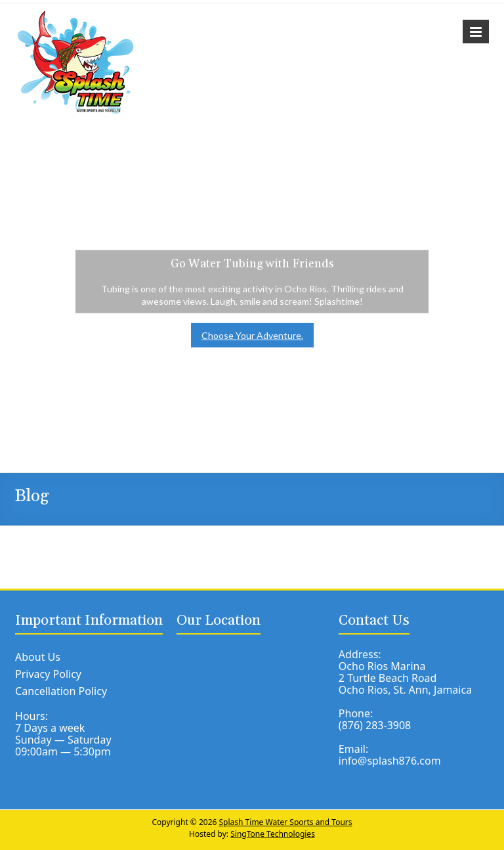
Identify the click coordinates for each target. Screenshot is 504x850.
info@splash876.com (390, 761)
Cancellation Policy (61, 691)
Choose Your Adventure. (252, 335)
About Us (38, 657)
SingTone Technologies (273, 834)
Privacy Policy (48, 674)
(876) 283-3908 (375, 725)
